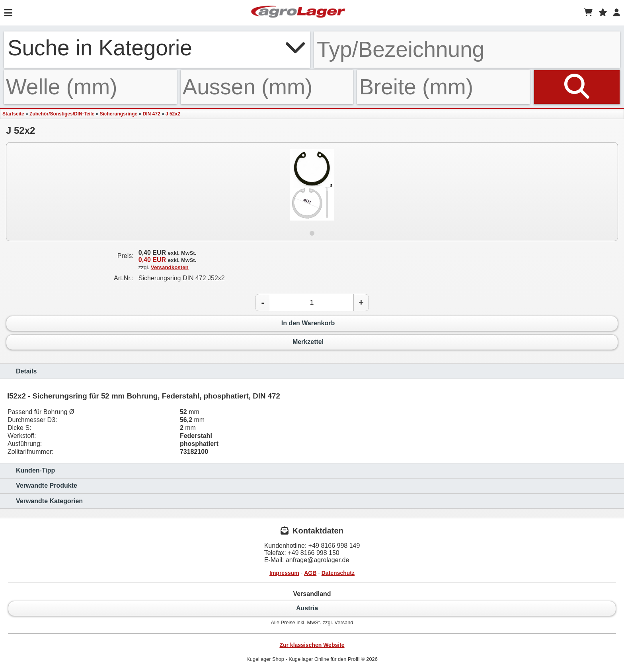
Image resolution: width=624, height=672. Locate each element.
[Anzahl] (312, 303)
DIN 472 (152, 114)
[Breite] (443, 87)
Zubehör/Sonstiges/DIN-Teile (62, 114)
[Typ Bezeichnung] (467, 50)
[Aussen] (267, 87)
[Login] (617, 13)
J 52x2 (173, 114)
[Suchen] (577, 87)
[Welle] (90, 87)
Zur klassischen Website (312, 645)
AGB (310, 573)
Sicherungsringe (119, 114)
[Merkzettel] (603, 13)
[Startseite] (298, 13)
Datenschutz (338, 573)
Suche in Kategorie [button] (157, 48)
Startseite (13, 114)
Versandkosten (170, 267)
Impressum (284, 573)
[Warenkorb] (588, 13)
